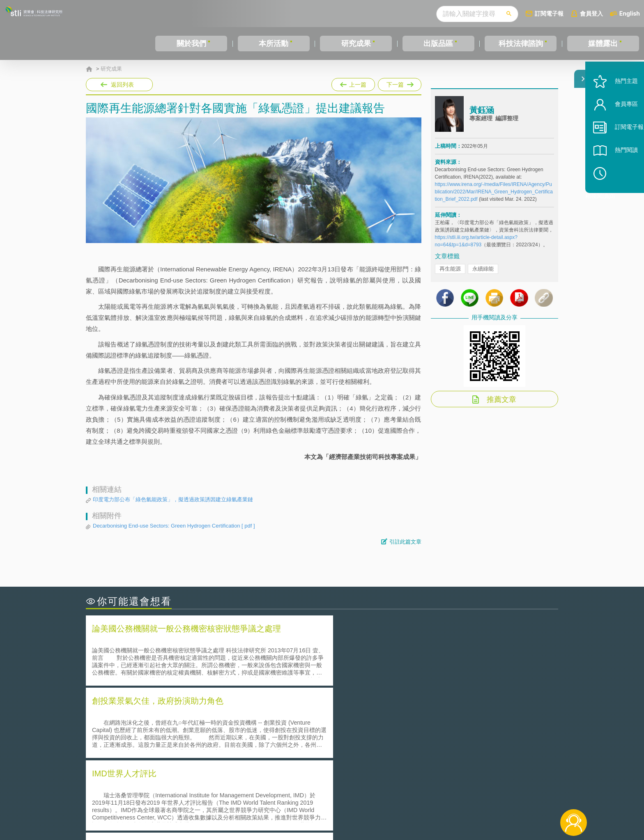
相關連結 (487, 795)
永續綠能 (483, 275)
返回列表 (122, 85)
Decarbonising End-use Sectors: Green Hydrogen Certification (174, 526)
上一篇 (353, 83)
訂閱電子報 (549, 13)
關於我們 (191, 44)
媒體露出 (603, 44)
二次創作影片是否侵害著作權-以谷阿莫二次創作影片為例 (170, 716)
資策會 (439, 795)
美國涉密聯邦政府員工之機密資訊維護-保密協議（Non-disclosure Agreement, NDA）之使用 (198, 750)
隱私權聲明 (327, 795)
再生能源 (450, 275)
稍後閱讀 (620, 196)
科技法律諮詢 (521, 44)
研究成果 (356, 44)
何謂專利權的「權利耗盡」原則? (373, 739)
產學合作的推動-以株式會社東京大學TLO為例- (392, 750)
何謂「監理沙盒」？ (356, 716)
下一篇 (400, 83)
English (630, 13)
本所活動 (274, 44)
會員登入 (591, 13)
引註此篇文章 (405, 542)
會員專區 (616, 127)
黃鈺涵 (482, 116)
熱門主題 (616, 104)
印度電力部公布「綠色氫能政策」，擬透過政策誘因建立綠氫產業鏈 (173, 499)
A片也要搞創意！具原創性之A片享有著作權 (388, 727)
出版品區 (438, 44)
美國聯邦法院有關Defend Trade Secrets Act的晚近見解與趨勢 (176, 727)
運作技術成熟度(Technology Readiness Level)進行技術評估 (173, 739)
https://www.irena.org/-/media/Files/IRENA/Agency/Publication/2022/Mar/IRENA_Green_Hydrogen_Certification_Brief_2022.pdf (494, 198)
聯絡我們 (324, 806)
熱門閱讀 (616, 173)
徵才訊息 (375, 795)
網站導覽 (375, 806)
